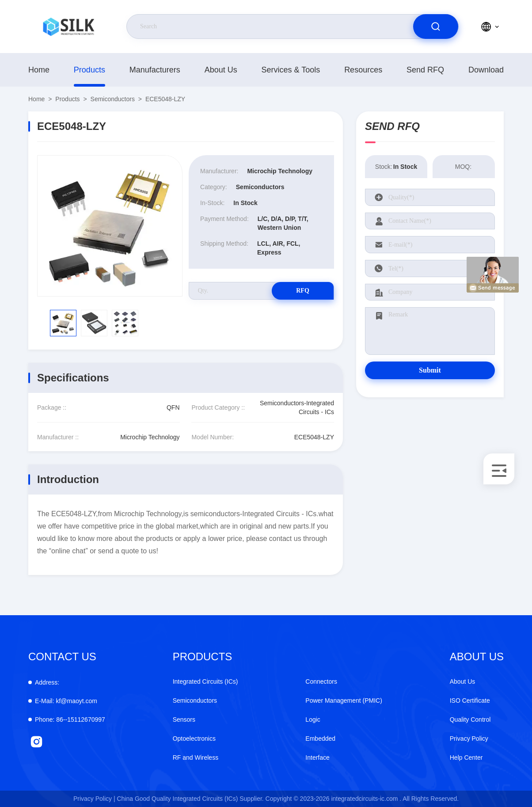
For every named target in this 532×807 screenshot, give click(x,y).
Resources (363, 70)
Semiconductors (113, 99)
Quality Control (470, 719)
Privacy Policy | (94, 799)
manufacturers (155, 70)
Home (39, 70)
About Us (221, 70)
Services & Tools (291, 70)
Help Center (466, 758)
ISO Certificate (470, 700)
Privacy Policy (469, 738)
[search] (436, 27)
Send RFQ (425, 70)
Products (89, 70)
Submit (430, 370)
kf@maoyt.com (66, 701)
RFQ (303, 291)
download (486, 70)
